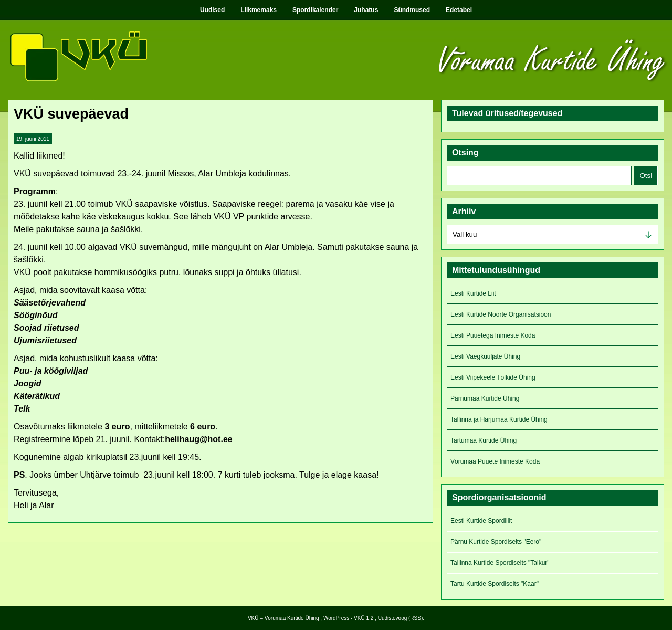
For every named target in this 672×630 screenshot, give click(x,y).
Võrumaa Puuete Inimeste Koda (495, 461)
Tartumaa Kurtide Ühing (484, 440)
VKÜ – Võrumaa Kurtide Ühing (283, 618)
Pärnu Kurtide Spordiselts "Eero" (496, 542)
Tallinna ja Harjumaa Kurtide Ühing (499, 419)
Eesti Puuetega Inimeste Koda (493, 335)
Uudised (212, 10)
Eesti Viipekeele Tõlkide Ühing (493, 377)
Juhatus (366, 10)
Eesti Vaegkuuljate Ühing (485, 356)
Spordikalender (315, 10)
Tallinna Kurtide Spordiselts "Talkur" (500, 563)
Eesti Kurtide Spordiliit (481, 521)
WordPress (336, 618)
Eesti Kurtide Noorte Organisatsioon (501, 314)
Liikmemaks (259, 10)
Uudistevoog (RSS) (401, 618)
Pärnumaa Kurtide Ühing (485, 398)
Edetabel (459, 10)
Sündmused (412, 10)
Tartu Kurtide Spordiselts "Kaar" (495, 584)
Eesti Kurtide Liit (473, 293)
